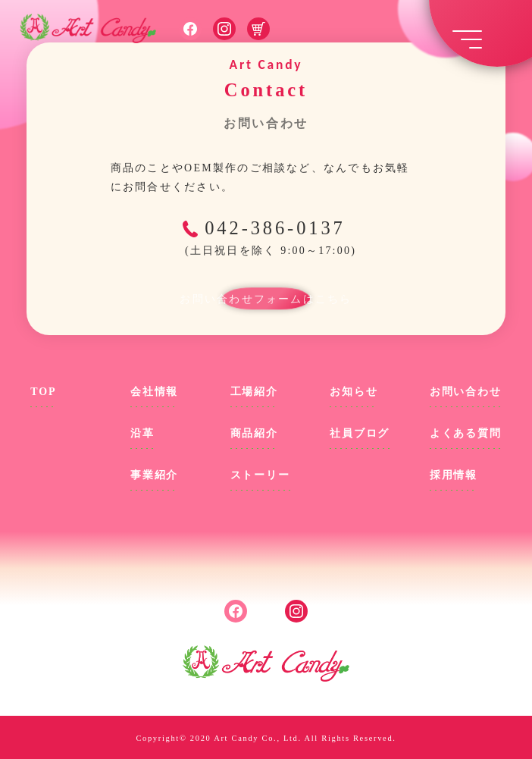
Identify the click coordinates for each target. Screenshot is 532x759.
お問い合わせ (466, 392)
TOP (43, 392)
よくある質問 (466, 433)
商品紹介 (254, 433)
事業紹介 (154, 475)
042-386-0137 (269, 239)
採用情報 (454, 475)
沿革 (142, 433)
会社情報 (154, 392)
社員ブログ (360, 433)
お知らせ (354, 392)
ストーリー (260, 475)
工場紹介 (254, 392)
